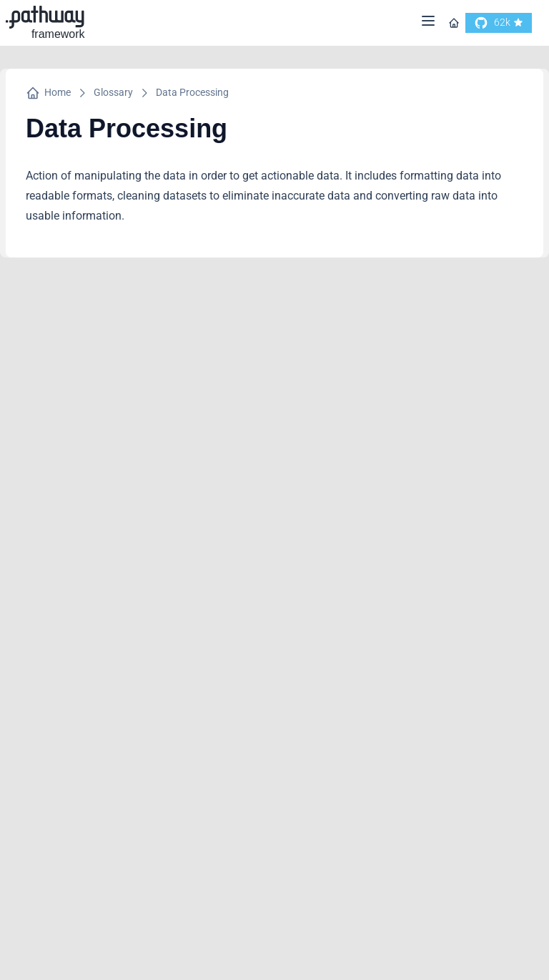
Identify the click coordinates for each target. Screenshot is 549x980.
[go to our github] (499, 23)
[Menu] (428, 23)
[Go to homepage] (454, 23)
